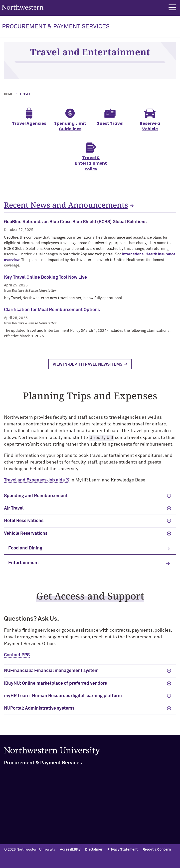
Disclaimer (94, 850)
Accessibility (70, 850)
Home (8, 94)
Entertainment (24, 567)
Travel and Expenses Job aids (34, 485)
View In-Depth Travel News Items (88, 369)
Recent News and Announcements (66, 205)
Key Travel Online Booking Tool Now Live (45, 282)
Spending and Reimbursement (36, 500)
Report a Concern (157, 850)
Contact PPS (17, 660)
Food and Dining (25, 553)
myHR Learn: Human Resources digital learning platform (63, 700)
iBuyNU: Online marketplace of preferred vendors (55, 688)
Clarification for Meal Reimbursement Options (52, 314)
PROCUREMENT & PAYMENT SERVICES (56, 27)
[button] (172, 7)
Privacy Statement (123, 850)
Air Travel (14, 513)
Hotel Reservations (24, 525)
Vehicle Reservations (26, 538)
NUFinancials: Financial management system (51, 675)
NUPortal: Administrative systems (39, 713)
